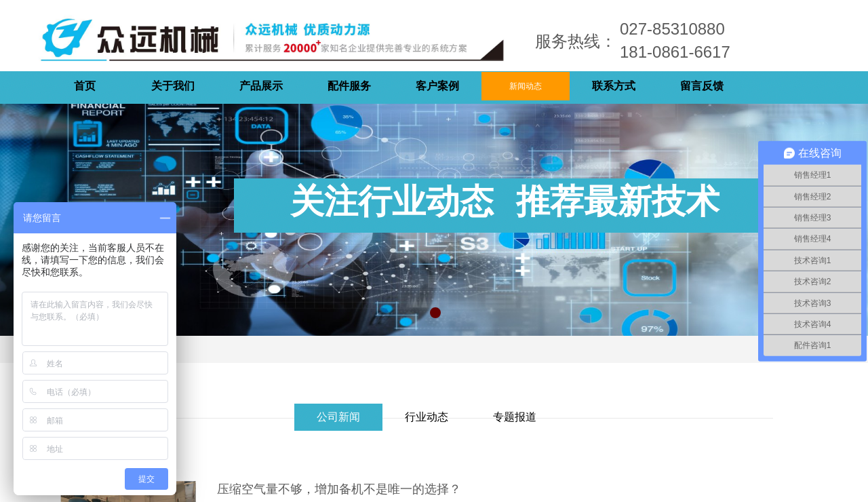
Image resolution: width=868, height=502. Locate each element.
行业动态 (427, 417)
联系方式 (614, 86)
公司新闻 (338, 417)
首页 (85, 86)
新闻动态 (526, 86)
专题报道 (515, 417)
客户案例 (437, 86)
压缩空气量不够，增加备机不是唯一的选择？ (339, 489)
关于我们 (173, 86)
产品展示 (261, 86)
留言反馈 (702, 86)
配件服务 (349, 86)
